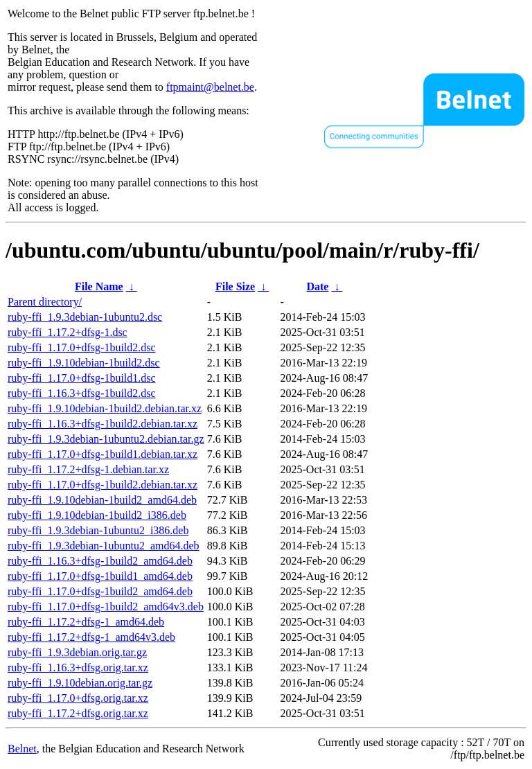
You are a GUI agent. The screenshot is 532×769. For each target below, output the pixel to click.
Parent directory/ (45, 302)
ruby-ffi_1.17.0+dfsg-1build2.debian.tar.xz (103, 485)
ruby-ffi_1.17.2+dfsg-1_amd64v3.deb (91, 637)
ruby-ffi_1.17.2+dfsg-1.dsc (68, 332)
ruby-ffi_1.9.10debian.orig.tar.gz (80, 683)
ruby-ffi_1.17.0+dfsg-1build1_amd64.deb (100, 576)
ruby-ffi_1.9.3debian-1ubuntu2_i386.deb (98, 530)
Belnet (22, 749)
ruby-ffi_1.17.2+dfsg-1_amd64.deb (86, 622)
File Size (235, 286)
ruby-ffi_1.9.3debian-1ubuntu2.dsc (85, 317)
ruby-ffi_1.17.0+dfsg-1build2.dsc (82, 347)
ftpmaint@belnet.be (210, 87)
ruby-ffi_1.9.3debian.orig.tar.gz (77, 652)
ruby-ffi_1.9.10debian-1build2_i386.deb (97, 515)
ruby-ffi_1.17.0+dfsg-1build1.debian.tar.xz (103, 454)
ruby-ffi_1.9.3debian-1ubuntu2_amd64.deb (104, 546)
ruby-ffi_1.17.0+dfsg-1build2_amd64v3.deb (106, 607)
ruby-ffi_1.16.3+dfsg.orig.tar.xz (78, 668)
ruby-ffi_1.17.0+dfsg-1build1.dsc (82, 378)
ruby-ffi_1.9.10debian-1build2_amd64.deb (102, 500)
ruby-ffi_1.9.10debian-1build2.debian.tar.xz (105, 408)
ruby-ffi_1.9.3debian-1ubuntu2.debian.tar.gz (106, 439)
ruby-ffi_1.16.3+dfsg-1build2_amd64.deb (100, 561)
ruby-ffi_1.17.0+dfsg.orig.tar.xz (78, 698)
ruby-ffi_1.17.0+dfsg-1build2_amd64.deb (100, 591)
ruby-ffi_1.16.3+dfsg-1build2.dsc (82, 393)
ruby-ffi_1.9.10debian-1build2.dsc (84, 363)
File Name (99, 286)
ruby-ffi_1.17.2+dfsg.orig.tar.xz (78, 713)
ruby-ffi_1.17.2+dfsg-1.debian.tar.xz (88, 469)
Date (317, 286)
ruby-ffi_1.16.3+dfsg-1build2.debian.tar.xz (103, 424)
